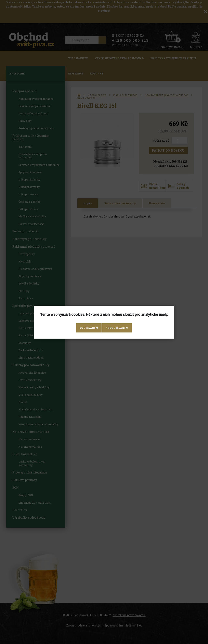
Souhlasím (89, 328)
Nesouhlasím (117, 328)
